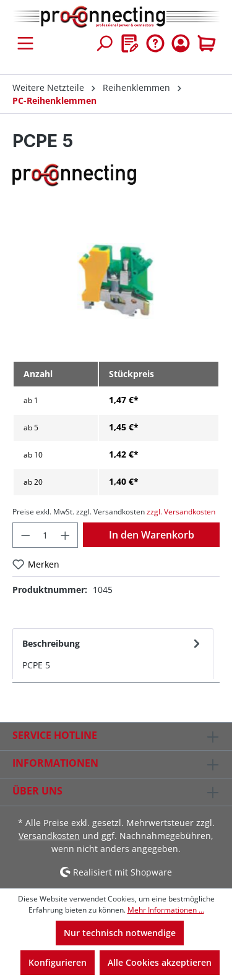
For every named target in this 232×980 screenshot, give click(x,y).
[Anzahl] (45, 535)
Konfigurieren (58, 962)
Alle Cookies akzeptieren (160, 962)
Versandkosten (49, 836)
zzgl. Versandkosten (181, 512)
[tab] (113, 654)
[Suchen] (104, 43)
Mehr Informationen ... (166, 910)
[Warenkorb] (207, 43)
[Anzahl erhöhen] (66, 535)
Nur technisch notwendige (120, 933)
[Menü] (25, 43)
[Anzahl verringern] (25, 535)
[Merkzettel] (130, 43)
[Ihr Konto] (181, 43)
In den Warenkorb (152, 535)
